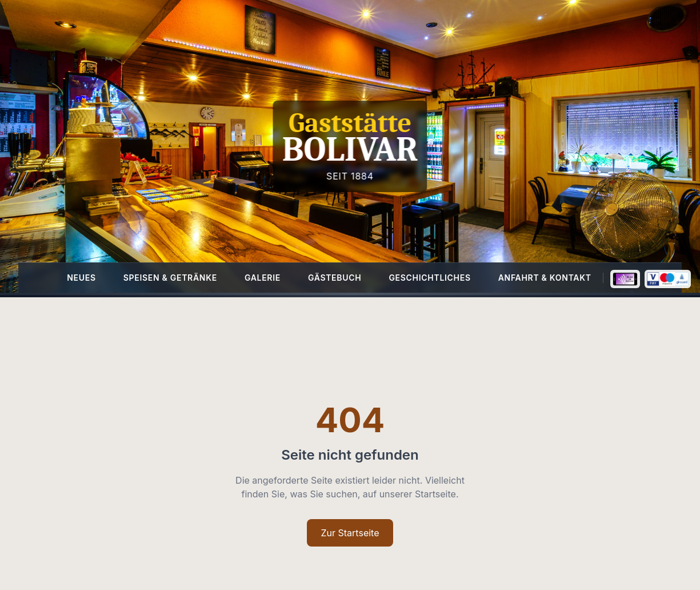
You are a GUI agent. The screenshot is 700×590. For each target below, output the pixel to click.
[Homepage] (350, 146)
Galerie (263, 278)
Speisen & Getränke (170, 278)
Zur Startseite (350, 533)
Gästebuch (335, 278)
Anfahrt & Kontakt (545, 278)
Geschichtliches (429, 278)
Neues (81, 278)
